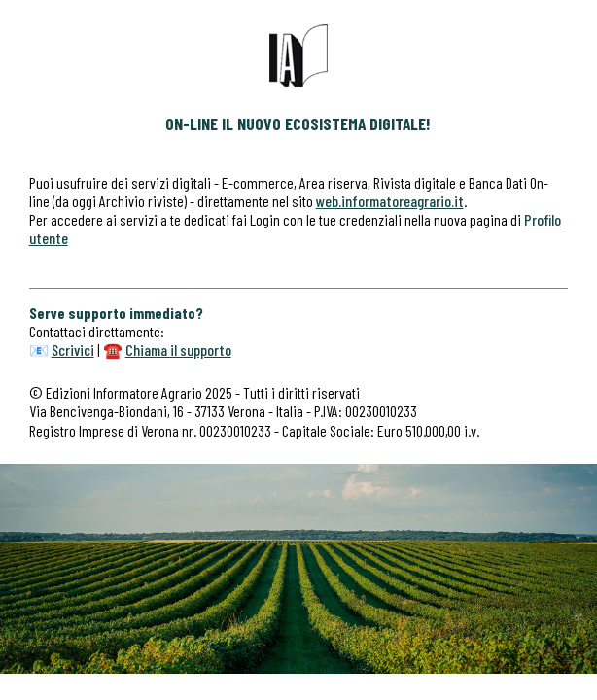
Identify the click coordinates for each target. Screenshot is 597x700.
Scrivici (73, 350)
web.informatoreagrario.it (390, 201)
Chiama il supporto (178, 350)
